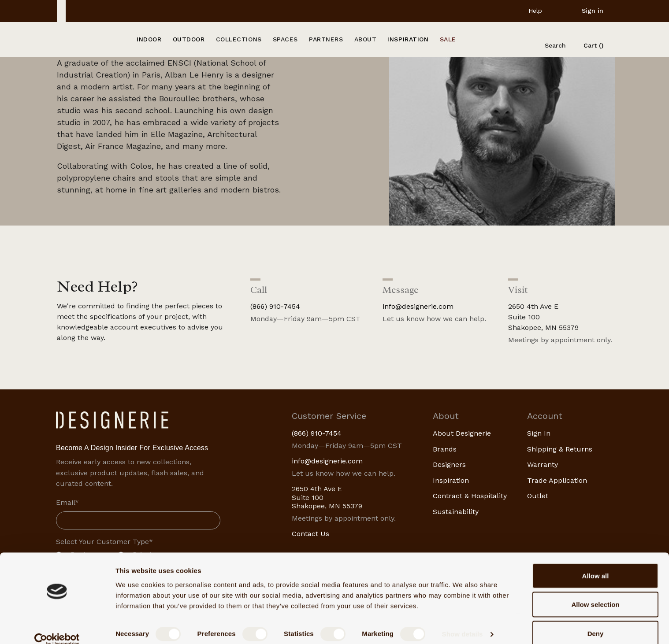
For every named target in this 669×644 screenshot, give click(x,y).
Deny (596, 620)
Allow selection (595, 592)
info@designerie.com (418, 306)
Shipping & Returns (560, 449)
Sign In (539, 433)
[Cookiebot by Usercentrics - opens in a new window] (57, 627)
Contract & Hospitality (470, 496)
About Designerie (462, 433)
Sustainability (456, 512)
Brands (445, 449)
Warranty (543, 464)
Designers (449, 464)
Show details (463, 621)
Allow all (596, 563)
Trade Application (557, 480)
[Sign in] (585, 11)
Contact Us (310, 534)
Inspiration (451, 480)
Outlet (538, 496)
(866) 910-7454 (275, 306)
